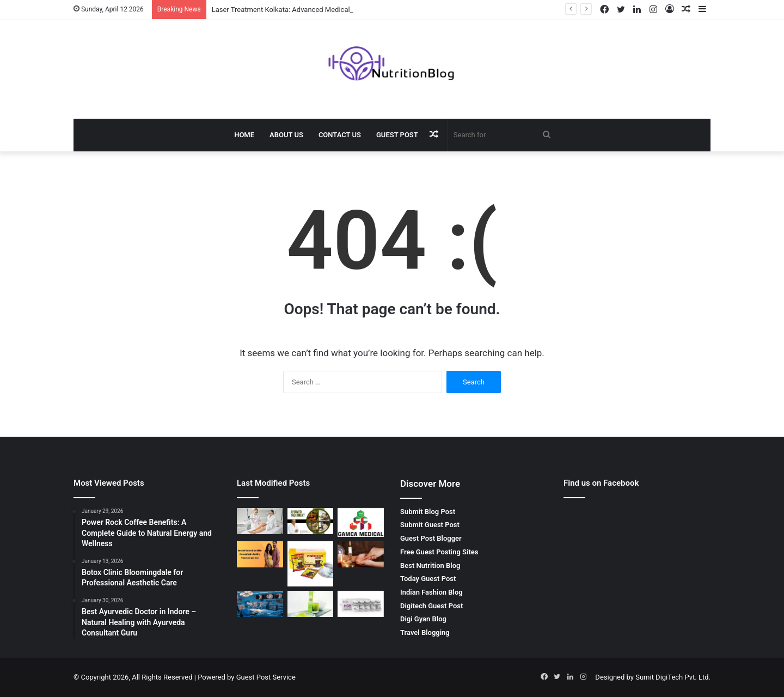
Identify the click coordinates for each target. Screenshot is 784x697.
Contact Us (340, 135)
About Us (286, 135)
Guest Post (397, 135)
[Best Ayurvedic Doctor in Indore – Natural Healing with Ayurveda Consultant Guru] (311, 521)
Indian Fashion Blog (431, 592)
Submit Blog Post (428, 512)
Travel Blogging (425, 632)
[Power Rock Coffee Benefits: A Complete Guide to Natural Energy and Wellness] (311, 564)
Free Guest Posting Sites (439, 552)
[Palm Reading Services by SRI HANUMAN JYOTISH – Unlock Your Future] (361, 554)
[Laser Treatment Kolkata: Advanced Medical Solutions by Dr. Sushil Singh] (260, 521)
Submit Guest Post (430, 525)
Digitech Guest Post (431, 606)
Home (244, 135)
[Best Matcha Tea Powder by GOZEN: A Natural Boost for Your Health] (311, 604)
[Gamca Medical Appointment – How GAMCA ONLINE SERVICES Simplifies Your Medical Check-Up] (361, 522)
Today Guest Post (428, 579)
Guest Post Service (266, 677)
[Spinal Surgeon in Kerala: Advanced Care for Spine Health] (260, 604)
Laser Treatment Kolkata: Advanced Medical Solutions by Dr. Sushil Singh (326, 10)
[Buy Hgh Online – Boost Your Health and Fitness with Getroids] (361, 604)
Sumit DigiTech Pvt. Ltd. (673, 677)
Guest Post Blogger (431, 538)
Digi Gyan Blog (423, 619)
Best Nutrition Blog (430, 565)
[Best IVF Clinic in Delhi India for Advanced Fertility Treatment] (260, 554)
